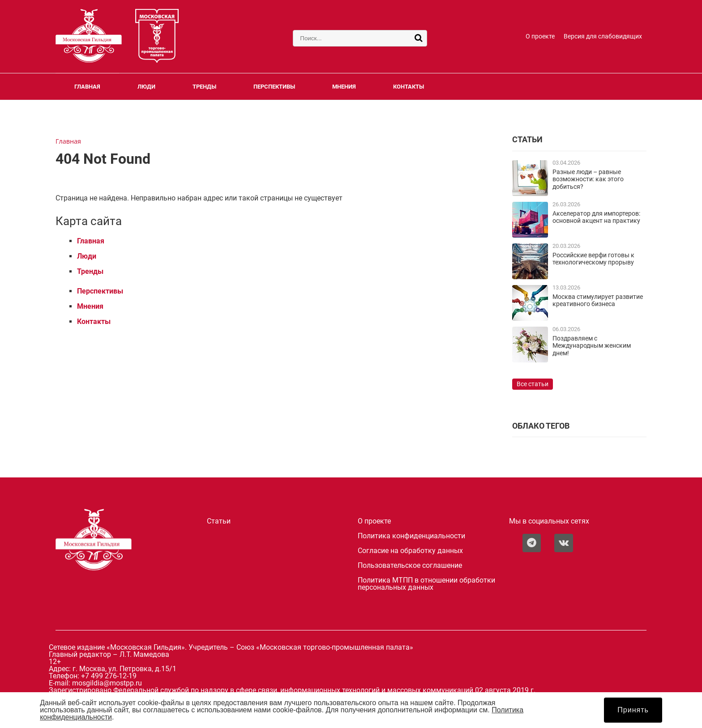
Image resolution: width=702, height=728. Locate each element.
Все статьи (533, 384)
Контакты (409, 87)
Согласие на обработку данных (410, 551)
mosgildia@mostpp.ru (107, 683)
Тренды (204, 87)
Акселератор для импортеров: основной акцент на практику (596, 217)
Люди (146, 87)
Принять (633, 710)
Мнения (344, 87)
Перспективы (274, 87)
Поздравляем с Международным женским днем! (592, 346)
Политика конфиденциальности (411, 536)
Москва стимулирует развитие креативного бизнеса (598, 300)
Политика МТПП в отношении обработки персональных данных (426, 584)
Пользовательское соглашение (410, 566)
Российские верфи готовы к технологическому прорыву (593, 259)
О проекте (540, 36)
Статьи (219, 521)
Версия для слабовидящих (603, 36)
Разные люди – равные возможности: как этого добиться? (588, 179)
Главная (87, 87)
